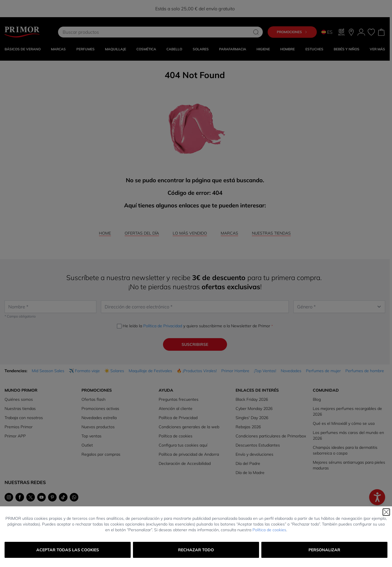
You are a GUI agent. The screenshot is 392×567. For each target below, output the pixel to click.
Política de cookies (269, 530)
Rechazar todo (196, 550)
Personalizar (324, 550)
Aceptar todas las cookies (68, 550)
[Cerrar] (386, 512)
